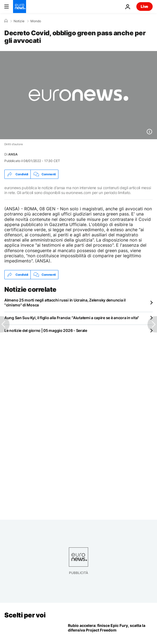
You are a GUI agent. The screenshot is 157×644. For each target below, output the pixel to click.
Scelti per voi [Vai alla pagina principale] (25, 615)
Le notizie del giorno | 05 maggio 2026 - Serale (46, 330)
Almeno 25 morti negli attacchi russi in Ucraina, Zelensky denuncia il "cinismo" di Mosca (65, 302)
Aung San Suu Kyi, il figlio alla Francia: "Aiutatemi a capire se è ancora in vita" (72, 318)
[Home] (6, 21)
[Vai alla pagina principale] (20, 7)
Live (145, 6)
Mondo (36, 21)
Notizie (19, 21)
